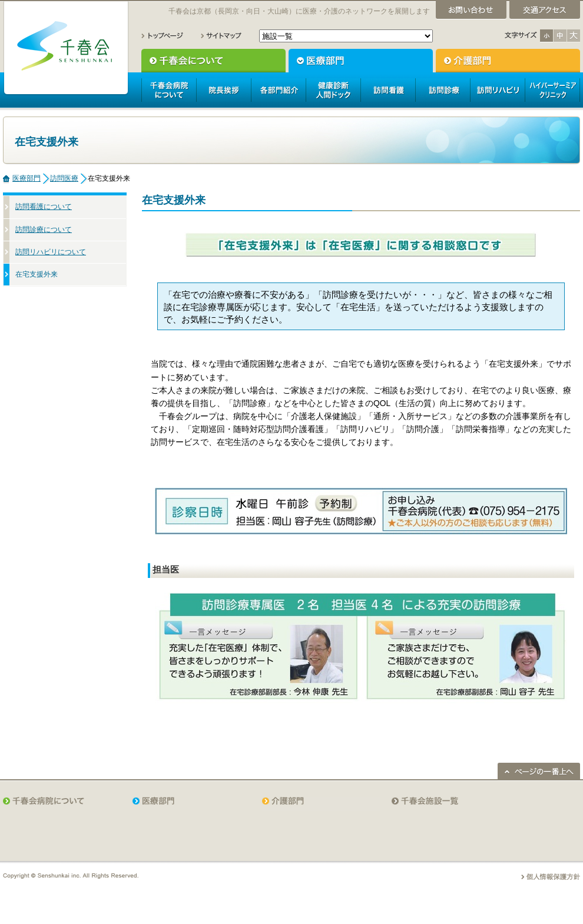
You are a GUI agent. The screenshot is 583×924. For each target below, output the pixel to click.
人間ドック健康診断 (333, 90)
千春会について (213, 61)
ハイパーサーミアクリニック (552, 90)
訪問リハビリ (497, 90)
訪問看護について (44, 207)
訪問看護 (388, 90)
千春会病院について (169, 90)
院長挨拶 (223, 90)
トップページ (163, 36)
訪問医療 (64, 178)
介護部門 (508, 61)
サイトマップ (221, 36)
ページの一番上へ (539, 771)
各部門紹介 (278, 90)
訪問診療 (443, 90)
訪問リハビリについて (51, 252)
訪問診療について (44, 230)
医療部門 (361, 61)
